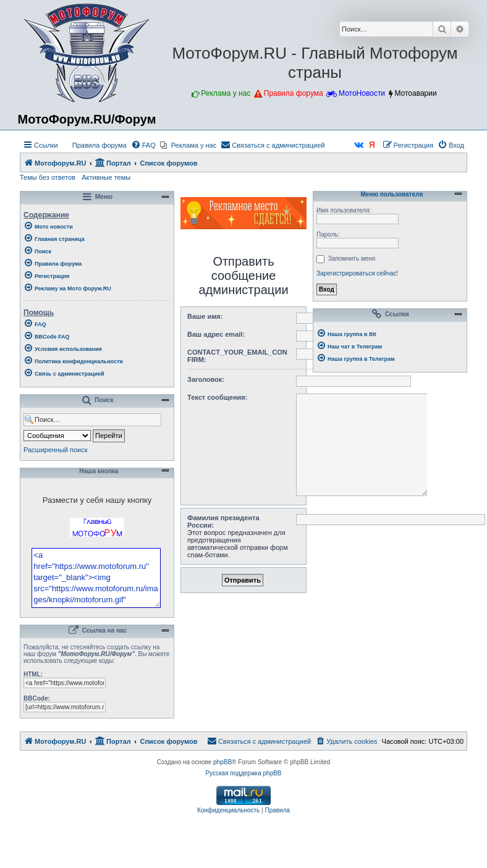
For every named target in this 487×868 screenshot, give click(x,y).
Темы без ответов (48, 177)
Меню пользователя (390, 195)
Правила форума (294, 93)
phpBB (222, 795)
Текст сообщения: (217, 397)
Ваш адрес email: (216, 334)
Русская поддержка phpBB (243, 807)
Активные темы (106, 177)
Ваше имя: (205, 316)
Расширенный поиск (56, 450)
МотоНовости (362, 93)
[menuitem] (94, 145)
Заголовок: (206, 379)
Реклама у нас (226, 93)
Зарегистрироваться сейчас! (357, 273)
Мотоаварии (415, 93)
